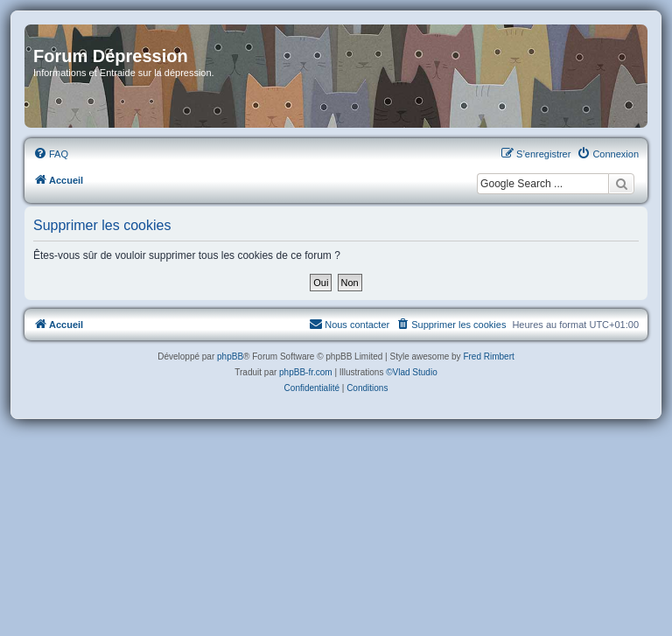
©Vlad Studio (412, 372)
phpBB (230, 356)
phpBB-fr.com (306, 372)
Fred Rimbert (488, 356)
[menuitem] (51, 154)
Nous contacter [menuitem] (349, 324)
